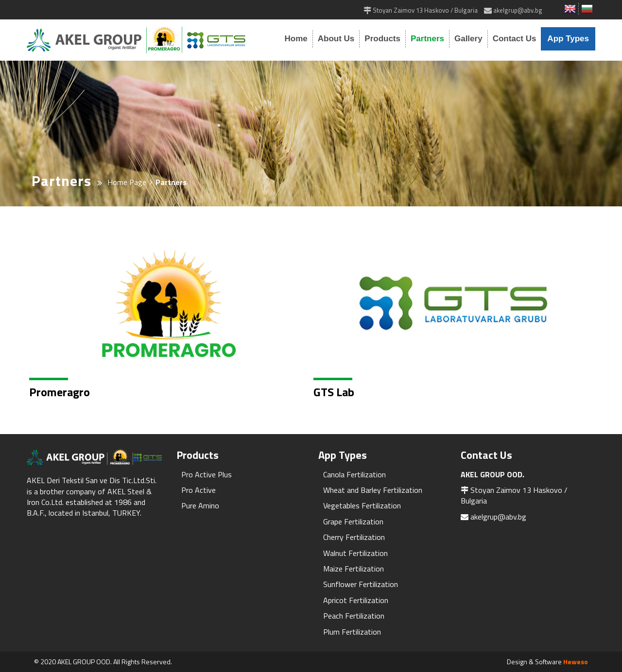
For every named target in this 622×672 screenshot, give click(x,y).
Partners (427, 39)
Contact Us (515, 39)
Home (296, 39)
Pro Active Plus (207, 474)
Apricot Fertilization (356, 600)
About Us (336, 39)
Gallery (468, 39)
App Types (568, 39)
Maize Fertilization (354, 569)
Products (382, 39)
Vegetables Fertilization (362, 505)
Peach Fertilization (354, 616)
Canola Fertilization (354, 474)
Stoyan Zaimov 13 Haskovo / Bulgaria (514, 495)
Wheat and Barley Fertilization (373, 490)
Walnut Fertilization (355, 553)
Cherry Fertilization (354, 537)
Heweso (576, 662)
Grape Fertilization (353, 521)
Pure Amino (200, 505)
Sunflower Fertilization (361, 584)
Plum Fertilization (352, 632)
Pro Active (199, 490)
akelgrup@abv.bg (498, 517)
